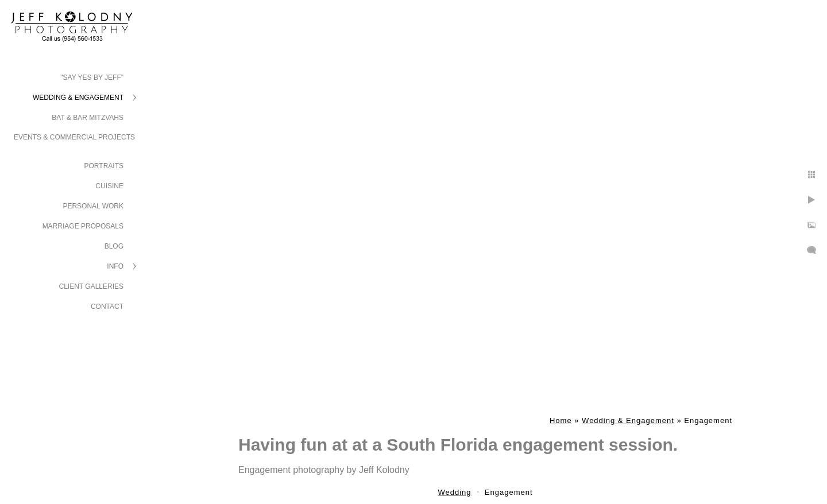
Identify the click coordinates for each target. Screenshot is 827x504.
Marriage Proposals (83, 226)
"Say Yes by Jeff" (92, 77)
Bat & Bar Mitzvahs (88, 118)
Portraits (104, 166)
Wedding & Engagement (78, 98)
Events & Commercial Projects (74, 137)
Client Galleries (92, 286)
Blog (114, 246)
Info (115, 266)
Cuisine (109, 186)
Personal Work (93, 206)
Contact (107, 307)
